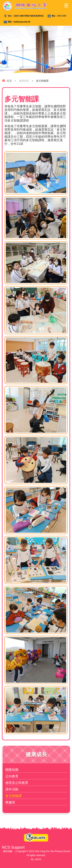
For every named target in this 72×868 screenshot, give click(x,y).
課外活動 (12, 789)
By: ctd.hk (36, 859)
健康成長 (24, 81)
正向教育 (12, 776)
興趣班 (10, 802)
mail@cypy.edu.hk (22, 22)
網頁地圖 (8, 851)
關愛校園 (12, 770)
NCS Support (13, 847)
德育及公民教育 (17, 783)
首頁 (9, 81)
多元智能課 (14, 796)
